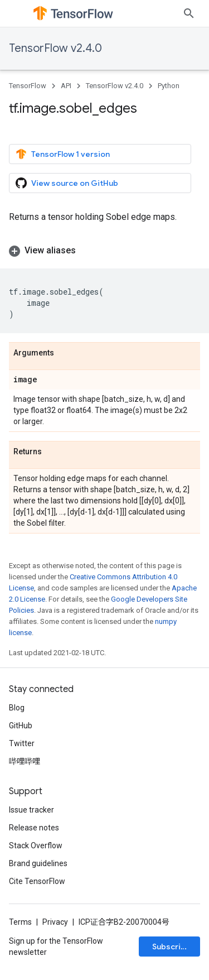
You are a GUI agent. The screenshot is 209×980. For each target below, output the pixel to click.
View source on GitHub (67, 183)
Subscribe (171, 947)
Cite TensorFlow (37, 881)
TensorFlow (28, 86)
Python (169, 86)
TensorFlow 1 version (63, 154)
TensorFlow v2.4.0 (55, 48)
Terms (20, 922)
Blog (17, 708)
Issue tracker (31, 810)
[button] (104, 251)
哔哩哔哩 (25, 761)
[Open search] (189, 13)
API (66, 86)
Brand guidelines (38, 863)
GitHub (21, 726)
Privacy (55, 922)
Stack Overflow (36, 846)
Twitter (22, 743)
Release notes (34, 828)
